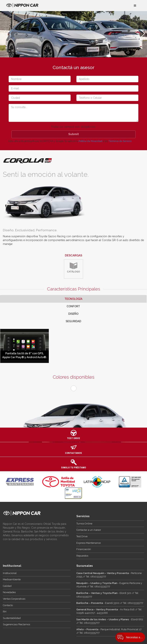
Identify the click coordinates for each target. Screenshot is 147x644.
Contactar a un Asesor (89, 530)
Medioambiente (12, 579)
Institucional (10, 573)
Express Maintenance (89, 543)
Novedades (9, 592)
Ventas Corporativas (14, 599)
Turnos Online (84, 524)
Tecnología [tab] (73, 299)
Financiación (84, 549)
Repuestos (82, 556)
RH (5, 612)
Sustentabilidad (12, 618)
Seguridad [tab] (73, 321)
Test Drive (82, 536)
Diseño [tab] (73, 314)
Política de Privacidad (90, 141)
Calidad (7, 586)
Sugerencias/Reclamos (16, 624)
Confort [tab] (73, 306)
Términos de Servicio (120, 141)
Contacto (8, 605)
